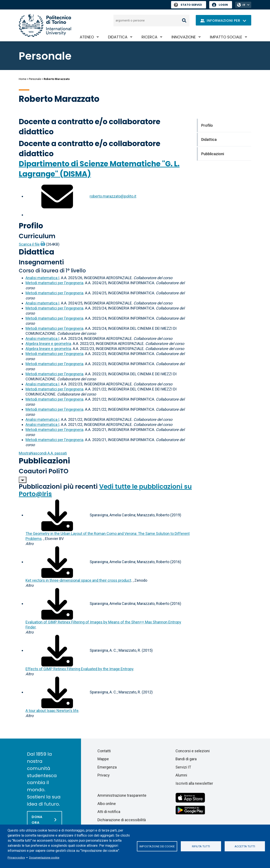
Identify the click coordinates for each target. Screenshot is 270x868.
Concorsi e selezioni (193, 751)
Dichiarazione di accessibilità (122, 820)
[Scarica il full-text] (57, 515)
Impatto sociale (226, 37)
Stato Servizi (188, 5)
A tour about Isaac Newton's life (52, 711)
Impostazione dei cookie (157, 846)
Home (22, 79)
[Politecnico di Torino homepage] (45, 25)
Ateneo (87, 37)
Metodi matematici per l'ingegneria (54, 283)
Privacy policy (16, 857)
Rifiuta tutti (201, 846)
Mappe (103, 759)
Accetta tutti (245, 846)
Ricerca (149, 37)
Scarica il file (29, 244)
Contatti (104, 751)
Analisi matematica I (42, 278)
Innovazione (184, 37)
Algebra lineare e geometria (48, 344)
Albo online (107, 804)
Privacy (104, 775)
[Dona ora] (45, 820)
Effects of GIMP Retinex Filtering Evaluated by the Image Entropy (79, 669)
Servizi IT (183, 767)
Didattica (118, 37)
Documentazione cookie (44, 857)
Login (223, 5)
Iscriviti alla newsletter (194, 783)
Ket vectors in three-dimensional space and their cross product (78, 580)
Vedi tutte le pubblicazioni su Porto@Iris (105, 490)
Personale (35, 79)
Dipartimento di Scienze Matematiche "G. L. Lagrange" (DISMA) (99, 169)
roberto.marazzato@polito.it (113, 196)
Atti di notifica (109, 812)
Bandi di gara (186, 759)
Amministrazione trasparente (122, 795)
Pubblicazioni (44, 461)
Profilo (31, 226)
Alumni (181, 775)
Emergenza (107, 767)
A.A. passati (43, 453)
